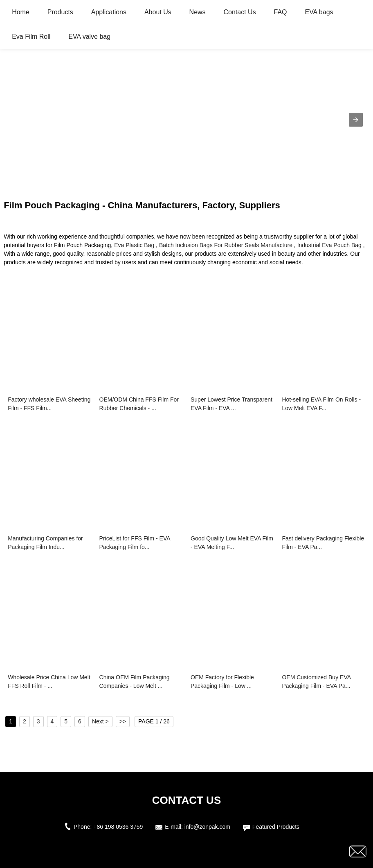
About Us (158, 12)
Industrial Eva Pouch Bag (329, 245)
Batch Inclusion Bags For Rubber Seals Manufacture (226, 245)
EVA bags (319, 12)
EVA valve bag (89, 37)
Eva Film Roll (31, 37)
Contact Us (240, 12)
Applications (109, 12)
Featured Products (276, 827)
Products (60, 12)
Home (21, 12)
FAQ (281, 12)
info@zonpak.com (207, 827)
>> (123, 721)
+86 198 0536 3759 (118, 827)
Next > (100, 721)
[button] (356, 120)
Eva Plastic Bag (134, 245)
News (198, 12)
